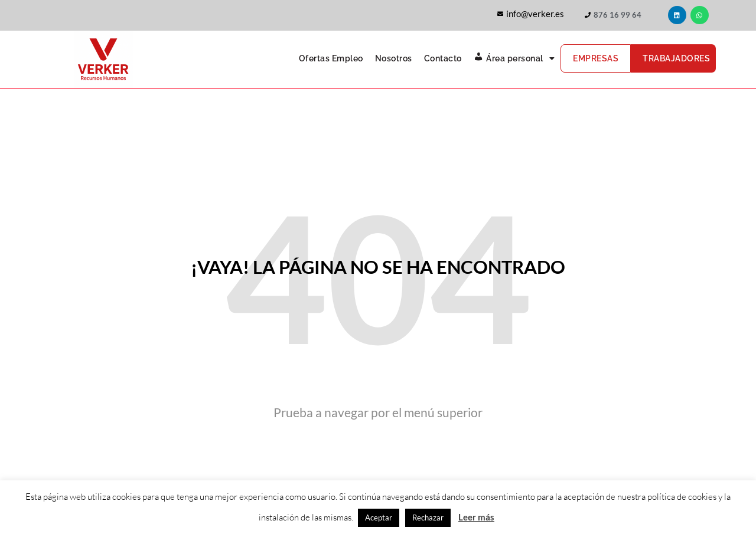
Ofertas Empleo (331, 58)
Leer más (476, 517)
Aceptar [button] (379, 518)
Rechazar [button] (428, 518)
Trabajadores (676, 58)
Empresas (596, 58)
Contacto (443, 58)
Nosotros (394, 58)
